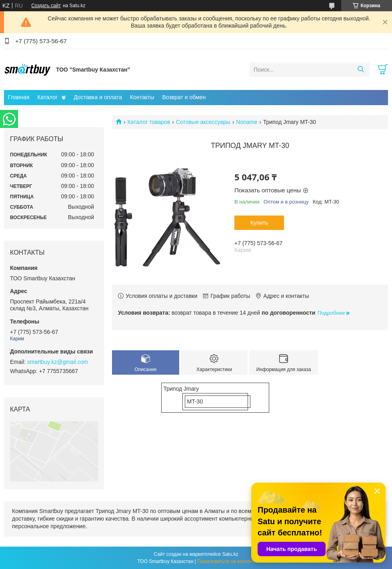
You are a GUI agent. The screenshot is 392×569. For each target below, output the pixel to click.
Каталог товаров (149, 122)
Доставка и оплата (98, 97)
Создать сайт (46, 6)
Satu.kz (230, 554)
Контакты (142, 97)
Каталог (47, 97)
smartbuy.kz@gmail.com (58, 362)
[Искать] (361, 70)
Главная (19, 97)
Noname (247, 122)
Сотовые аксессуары (203, 122)
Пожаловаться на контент (226, 561)
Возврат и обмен (184, 97)
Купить (259, 223)
